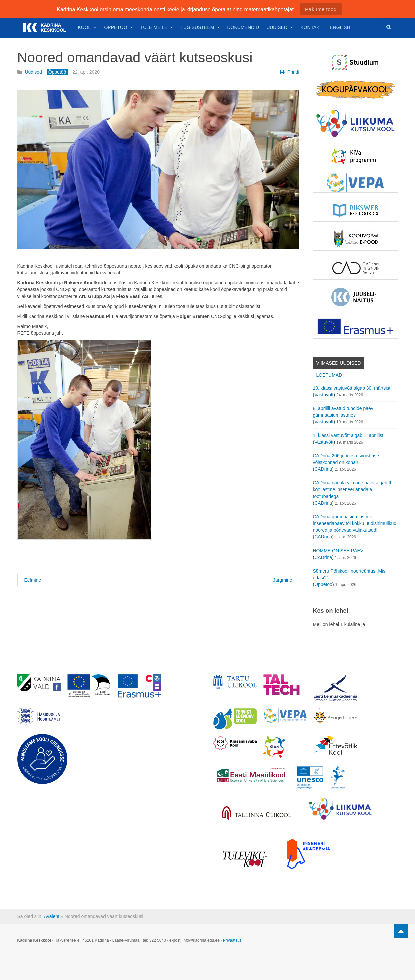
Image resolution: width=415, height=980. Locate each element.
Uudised (280, 27)
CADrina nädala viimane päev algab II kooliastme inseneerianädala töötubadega (352, 489)
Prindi (290, 72)
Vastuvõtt (324, 395)
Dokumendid (243, 27)
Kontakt (311, 27)
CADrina (323, 469)
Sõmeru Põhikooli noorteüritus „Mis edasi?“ (349, 574)
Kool (87, 27)
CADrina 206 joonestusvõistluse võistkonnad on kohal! (346, 459)
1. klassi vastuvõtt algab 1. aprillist (348, 435)
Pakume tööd (321, 9)
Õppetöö (118, 27)
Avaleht (52, 916)
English (340, 27)
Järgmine (283, 580)
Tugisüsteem (200, 27)
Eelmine (33, 580)
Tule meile (157, 27)
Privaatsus (232, 940)
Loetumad (329, 375)
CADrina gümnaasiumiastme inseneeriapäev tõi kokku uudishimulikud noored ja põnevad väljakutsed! (355, 523)
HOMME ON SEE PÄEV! (339, 551)
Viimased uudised (339, 363)
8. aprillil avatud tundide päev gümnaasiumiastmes (343, 412)
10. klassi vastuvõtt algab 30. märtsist (352, 388)
